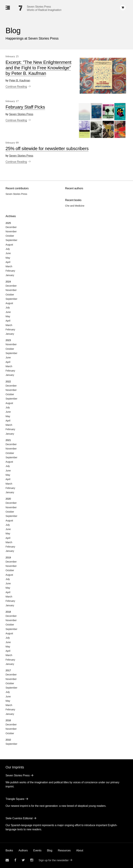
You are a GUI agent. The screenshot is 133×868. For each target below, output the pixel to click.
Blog (50, 850)
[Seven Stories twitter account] (23, 860)
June (8, 253)
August (9, 245)
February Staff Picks (25, 107)
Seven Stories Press (39, 7)
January (10, 275)
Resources (64, 850)
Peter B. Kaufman (20, 80)
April (8, 262)
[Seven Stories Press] (20, 8)
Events (37, 850)
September (11, 240)
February (10, 271)
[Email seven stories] (7, 860)
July (8, 249)
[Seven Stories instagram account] (32, 860)
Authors (23, 850)
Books (9, 850)
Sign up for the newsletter (54, 860)
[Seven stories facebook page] (15, 860)
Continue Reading (16, 87)
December (11, 227)
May (8, 258)
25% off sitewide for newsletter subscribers (47, 148)
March (9, 266)
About (80, 850)
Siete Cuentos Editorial (19, 818)
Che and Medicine (75, 206)
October (10, 236)
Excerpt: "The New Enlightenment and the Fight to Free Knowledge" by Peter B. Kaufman (38, 68)
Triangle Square (15, 799)
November (11, 231)
